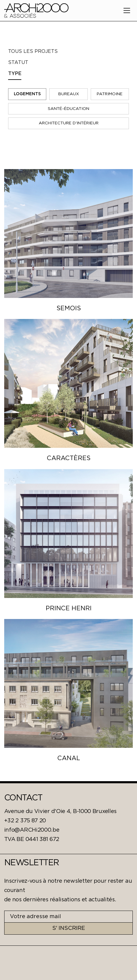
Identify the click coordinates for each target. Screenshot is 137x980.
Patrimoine (110, 94)
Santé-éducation (68, 109)
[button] (127, 11)
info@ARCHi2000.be (32, 830)
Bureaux (69, 94)
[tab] (68, 52)
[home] (36, 10)
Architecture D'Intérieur (69, 123)
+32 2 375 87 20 (25, 821)
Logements (27, 94)
